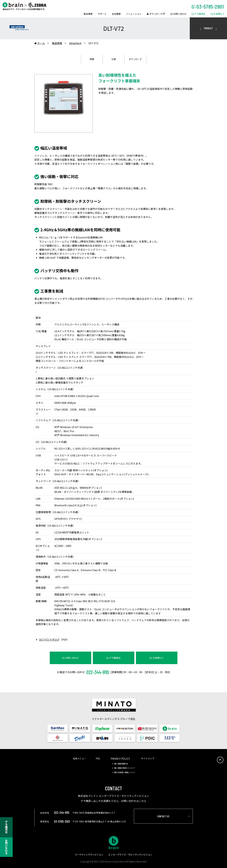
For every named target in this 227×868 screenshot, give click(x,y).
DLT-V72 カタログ (49, 640)
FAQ (98, 758)
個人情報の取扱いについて (125, 768)
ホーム (40, 43)
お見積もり (218, 14)
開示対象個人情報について (125, 772)
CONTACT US (163, 816)
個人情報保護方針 (121, 764)
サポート (102, 14)
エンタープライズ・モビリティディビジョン (130, 855)
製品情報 (88, 14)
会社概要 (116, 14)
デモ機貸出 (199, 14)
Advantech (75, 43)
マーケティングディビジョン (89, 855)
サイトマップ (148, 758)
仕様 (114, 59)
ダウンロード (156, 14)
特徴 (92, 59)
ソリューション (134, 14)
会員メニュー (80, 758)
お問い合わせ (178, 14)
